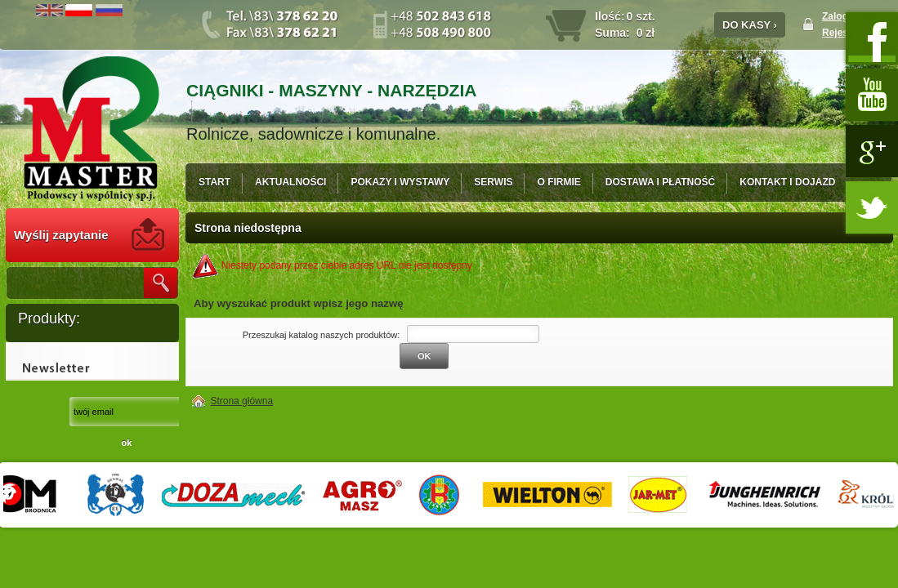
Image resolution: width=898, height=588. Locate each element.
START (214, 182)
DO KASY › (750, 25)
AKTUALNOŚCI (290, 182)
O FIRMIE (558, 182)
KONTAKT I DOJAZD (787, 182)
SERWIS (493, 182)
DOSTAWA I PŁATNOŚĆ (660, 182)
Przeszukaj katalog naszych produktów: (322, 335)
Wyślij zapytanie (61, 235)
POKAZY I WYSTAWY (400, 182)
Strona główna (241, 401)
